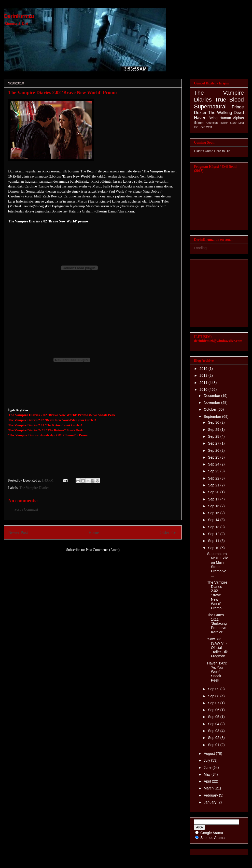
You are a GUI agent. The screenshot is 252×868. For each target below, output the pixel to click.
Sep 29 (214, 430)
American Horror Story (221, 123)
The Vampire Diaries (34, 488)
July (207, 760)
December (212, 396)
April (208, 781)
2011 (204, 383)
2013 (204, 375)
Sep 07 (214, 703)
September (213, 417)
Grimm (199, 123)
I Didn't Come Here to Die (212, 151)
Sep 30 (214, 422)
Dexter (200, 113)
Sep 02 (214, 738)
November (212, 402)
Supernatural (210, 106)
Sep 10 (214, 548)
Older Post (169, 532)
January (211, 802)
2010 (204, 389)
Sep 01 (214, 745)
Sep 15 (214, 513)
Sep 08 (214, 696)
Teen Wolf (206, 127)
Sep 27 (214, 443)
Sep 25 (214, 457)
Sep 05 (214, 717)
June (208, 768)
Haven (200, 118)
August (210, 753)
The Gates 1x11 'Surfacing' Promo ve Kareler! (217, 624)
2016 (204, 369)
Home (94, 532)
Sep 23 (214, 471)
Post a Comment (26, 510)
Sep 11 (214, 541)
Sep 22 (214, 478)
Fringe (238, 107)
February (211, 795)
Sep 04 (214, 724)
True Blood (229, 100)
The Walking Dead (226, 113)
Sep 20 (214, 492)
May (207, 774)
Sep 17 (214, 499)
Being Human (220, 118)
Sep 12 (214, 534)
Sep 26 (214, 450)
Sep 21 (214, 485)
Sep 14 (214, 520)
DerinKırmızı (19, 16)
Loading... (202, 248)
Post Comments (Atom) (103, 550)
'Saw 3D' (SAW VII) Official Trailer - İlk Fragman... (218, 647)
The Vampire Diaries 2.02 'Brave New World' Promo (62, 92)
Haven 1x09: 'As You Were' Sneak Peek (217, 672)
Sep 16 (214, 506)
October (211, 409)
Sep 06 (214, 710)
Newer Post (18, 532)
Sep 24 (214, 464)
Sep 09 (214, 689)
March (209, 788)
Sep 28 (214, 436)
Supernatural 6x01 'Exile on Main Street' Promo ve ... (218, 564)
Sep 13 (214, 527)
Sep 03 (214, 731)
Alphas (238, 118)
